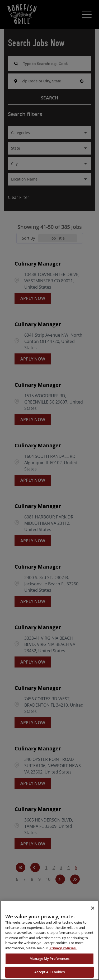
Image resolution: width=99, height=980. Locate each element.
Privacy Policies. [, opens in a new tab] (63, 948)
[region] (49, 940)
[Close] (93, 908)
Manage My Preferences (49, 958)
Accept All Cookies (49, 972)
